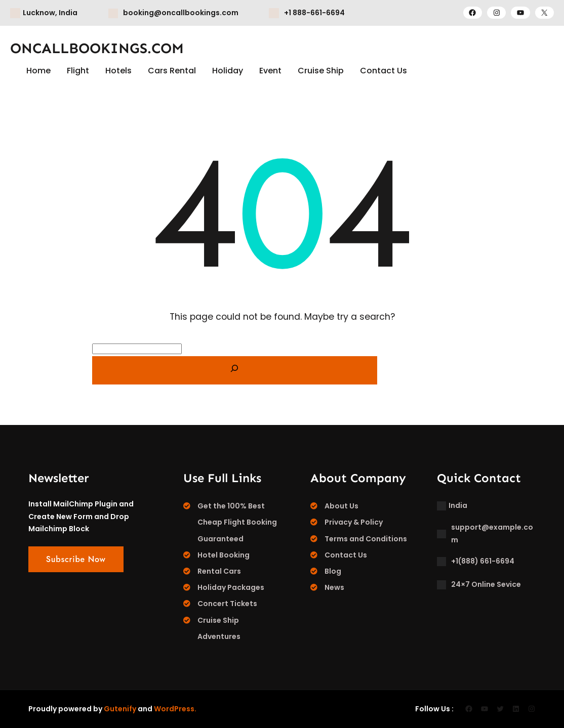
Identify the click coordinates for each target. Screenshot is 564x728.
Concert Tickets (227, 604)
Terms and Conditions (366, 539)
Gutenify (120, 709)
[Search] (235, 370)
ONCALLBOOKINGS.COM (97, 48)
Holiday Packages (231, 587)
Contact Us (346, 555)
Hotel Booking (224, 555)
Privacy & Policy (354, 522)
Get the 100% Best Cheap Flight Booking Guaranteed (237, 522)
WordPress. (175, 709)
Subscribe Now (76, 559)
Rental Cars (219, 571)
